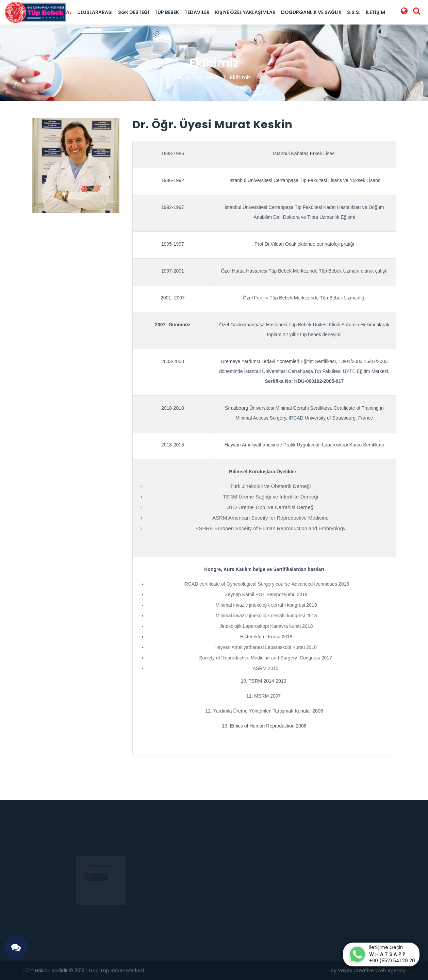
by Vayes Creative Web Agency (368, 970)
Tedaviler (197, 12)
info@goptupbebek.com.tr (93, 906)
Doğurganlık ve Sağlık (311, 12)
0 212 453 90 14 (83, 900)
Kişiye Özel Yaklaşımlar (245, 12)
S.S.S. (354, 12)
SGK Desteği (134, 12)
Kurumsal (206, 77)
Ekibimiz (240, 77)
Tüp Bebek (167, 12)
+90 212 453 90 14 (101, 848)
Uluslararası (95, 12)
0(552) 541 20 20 (85, 893)
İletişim (375, 12)
